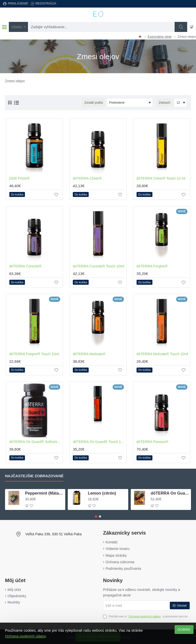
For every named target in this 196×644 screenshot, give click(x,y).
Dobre (184, 630)
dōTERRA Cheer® (87, 178)
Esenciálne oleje (160, 37)
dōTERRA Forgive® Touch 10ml (34, 353)
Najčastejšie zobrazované (34, 476)
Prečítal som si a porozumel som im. (146, 616)
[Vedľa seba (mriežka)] (10, 102)
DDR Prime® (20, 178)
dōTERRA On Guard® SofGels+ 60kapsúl (36, 441)
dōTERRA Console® (25, 266)
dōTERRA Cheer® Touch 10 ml (161, 178)
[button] (17, 194)
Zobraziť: (165, 102)
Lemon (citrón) (102, 493)
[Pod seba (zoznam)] (17, 102)
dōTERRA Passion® (152, 441)
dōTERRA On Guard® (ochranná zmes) (170, 493)
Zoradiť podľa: (94, 102)
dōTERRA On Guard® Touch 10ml (99, 441)
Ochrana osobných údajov (26, 636)
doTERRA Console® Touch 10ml (98, 266)
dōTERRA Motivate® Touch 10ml (162, 353)
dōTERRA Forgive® (152, 266)
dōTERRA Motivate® (89, 353)
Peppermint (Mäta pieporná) (44, 493)
